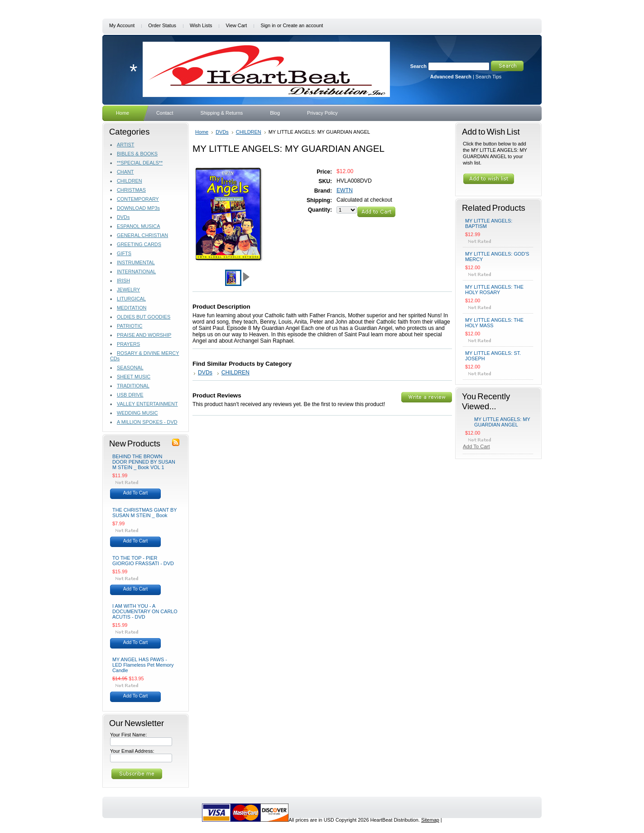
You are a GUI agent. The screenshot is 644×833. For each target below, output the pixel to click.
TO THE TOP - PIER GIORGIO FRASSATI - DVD (143, 561)
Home (202, 132)
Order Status (162, 25)
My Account (122, 25)
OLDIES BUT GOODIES (144, 317)
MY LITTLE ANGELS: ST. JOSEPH (493, 356)
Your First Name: (128, 735)
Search (418, 66)
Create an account (303, 25)
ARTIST (125, 145)
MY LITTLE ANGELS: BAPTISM (489, 223)
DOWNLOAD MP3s (138, 208)
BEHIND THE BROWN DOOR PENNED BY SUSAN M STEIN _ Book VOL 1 (144, 462)
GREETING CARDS (139, 244)
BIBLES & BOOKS (137, 154)
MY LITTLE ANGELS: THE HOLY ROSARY (494, 290)
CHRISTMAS (131, 190)
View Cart (236, 25)
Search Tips (488, 77)
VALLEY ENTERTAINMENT (147, 404)
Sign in (268, 25)
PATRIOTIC (130, 326)
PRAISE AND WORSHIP (144, 335)
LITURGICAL (131, 299)
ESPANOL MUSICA (138, 226)
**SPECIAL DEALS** (140, 163)
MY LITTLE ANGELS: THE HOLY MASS (494, 323)
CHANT (125, 172)
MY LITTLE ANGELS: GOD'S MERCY (497, 257)
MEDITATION (132, 308)
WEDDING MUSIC (137, 413)
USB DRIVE (130, 395)
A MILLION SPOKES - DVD (147, 422)
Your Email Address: (132, 751)
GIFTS (124, 253)
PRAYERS (128, 344)
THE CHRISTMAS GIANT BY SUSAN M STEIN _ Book (144, 513)
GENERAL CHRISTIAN (142, 235)
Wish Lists (201, 25)
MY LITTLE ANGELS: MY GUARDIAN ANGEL (502, 422)
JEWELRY (128, 290)
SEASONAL (130, 368)
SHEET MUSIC (134, 377)
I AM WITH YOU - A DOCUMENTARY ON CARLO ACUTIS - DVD (145, 611)
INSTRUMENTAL (136, 262)
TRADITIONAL (133, 386)
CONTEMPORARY (138, 199)
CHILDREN (130, 181)
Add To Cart (135, 493)
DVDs (123, 217)
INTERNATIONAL (136, 271)
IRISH (123, 281)
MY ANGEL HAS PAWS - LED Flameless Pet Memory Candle (143, 665)
